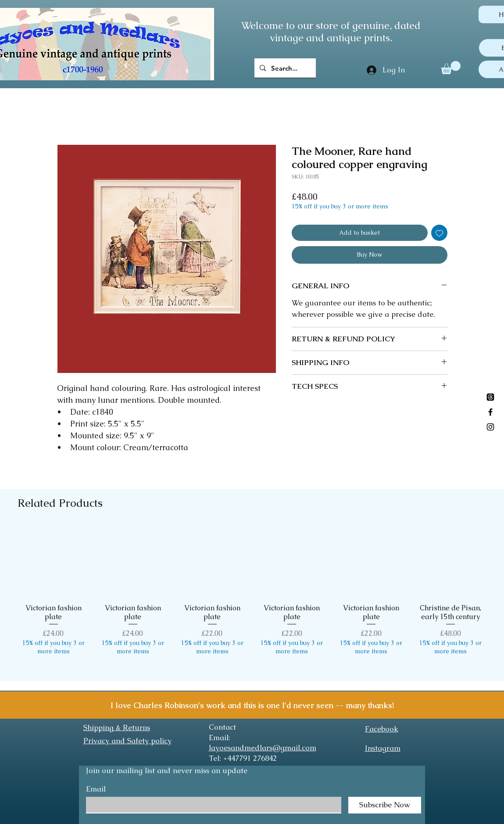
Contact (222, 727)
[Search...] (284, 68)
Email (96, 789)
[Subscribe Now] (385, 805)
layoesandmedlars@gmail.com (263, 748)
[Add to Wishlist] (439, 233)
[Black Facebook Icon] (490, 412)
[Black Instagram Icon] (490, 427)
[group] (252, 600)
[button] (451, 68)
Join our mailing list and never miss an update (167, 770)
